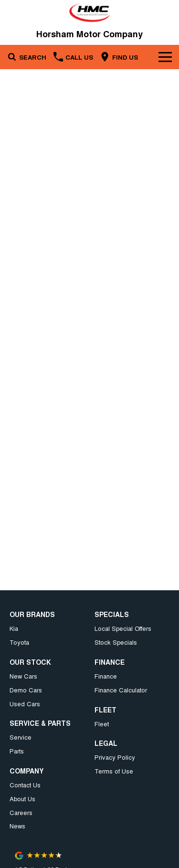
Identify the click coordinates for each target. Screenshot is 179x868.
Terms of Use (114, 771)
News (17, 826)
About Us (22, 799)
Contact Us (25, 785)
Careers (21, 812)
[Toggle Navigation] (165, 57)
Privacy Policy (115, 757)
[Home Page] (89, 13)
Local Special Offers (123, 628)
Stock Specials (116, 642)
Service (21, 737)
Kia (14, 628)
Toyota (19, 642)
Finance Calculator (121, 690)
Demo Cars (26, 690)
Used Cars (25, 704)
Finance (106, 676)
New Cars (23, 676)
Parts (17, 751)
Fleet (102, 724)
